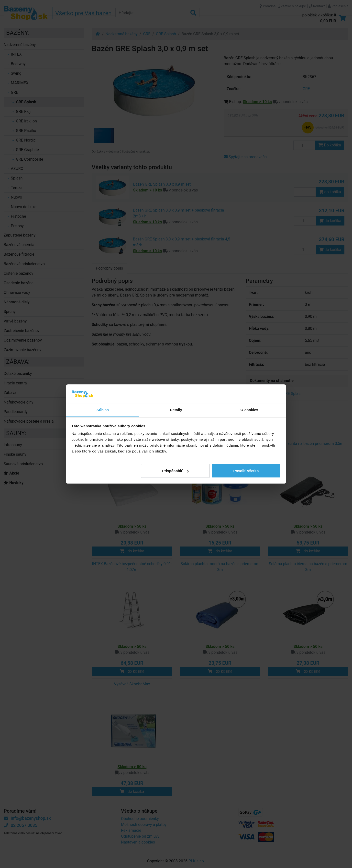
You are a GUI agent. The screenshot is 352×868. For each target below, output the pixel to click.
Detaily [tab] (176, 410)
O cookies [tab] (249, 410)
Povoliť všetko (246, 471)
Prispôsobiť (175, 471)
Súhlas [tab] (103, 410)
